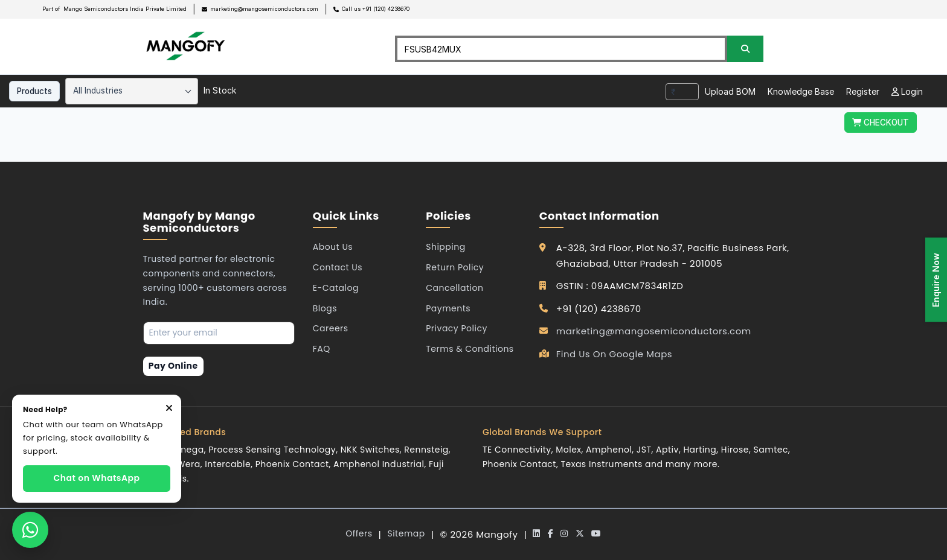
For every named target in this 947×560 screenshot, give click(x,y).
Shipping (445, 247)
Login (907, 91)
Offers (359, 533)
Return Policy (455, 267)
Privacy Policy (457, 328)
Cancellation (454, 288)
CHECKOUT (881, 122)
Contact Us (338, 267)
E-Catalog (336, 288)
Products (34, 91)
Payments (448, 308)
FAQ (322, 349)
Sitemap (406, 533)
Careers (331, 328)
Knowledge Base (801, 91)
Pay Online (173, 366)
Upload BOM (730, 91)
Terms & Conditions (470, 349)
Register (863, 91)
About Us (333, 247)
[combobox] (132, 91)
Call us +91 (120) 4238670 (376, 9)
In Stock (220, 90)
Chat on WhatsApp (97, 478)
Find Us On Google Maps (614, 354)
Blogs (325, 308)
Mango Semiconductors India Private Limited (125, 9)
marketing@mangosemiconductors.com (264, 9)
